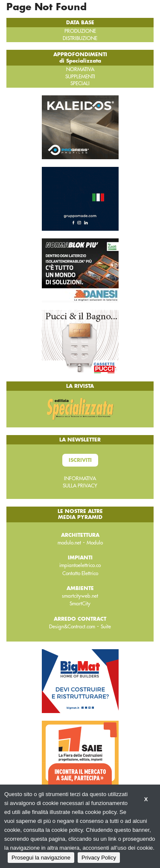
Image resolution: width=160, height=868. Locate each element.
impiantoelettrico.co (80, 565)
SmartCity (80, 604)
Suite (106, 627)
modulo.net (69, 543)
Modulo (95, 543)
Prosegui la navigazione (41, 858)
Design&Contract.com (72, 627)
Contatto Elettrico (80, 573)
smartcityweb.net (80, 596)
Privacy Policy (99, 858)
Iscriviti (80, 460)
